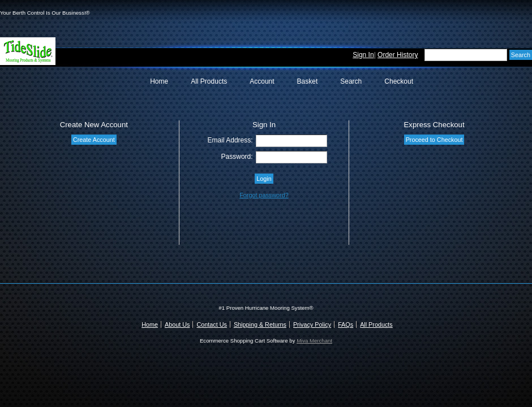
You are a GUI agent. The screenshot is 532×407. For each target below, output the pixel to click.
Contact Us (211, 324)
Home (159, 81)
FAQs (346, 324)
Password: (237, 157)
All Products (209, 81)
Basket (308, 81)
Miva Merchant (314, 341)
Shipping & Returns (260, 324)
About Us (177, 324)
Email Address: (230, 140)
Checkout (399, 81)
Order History (398, 55)
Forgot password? (264, 195)
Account (262, 81)
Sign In (363, 55)
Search (351, 81)
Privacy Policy (312, 324)
